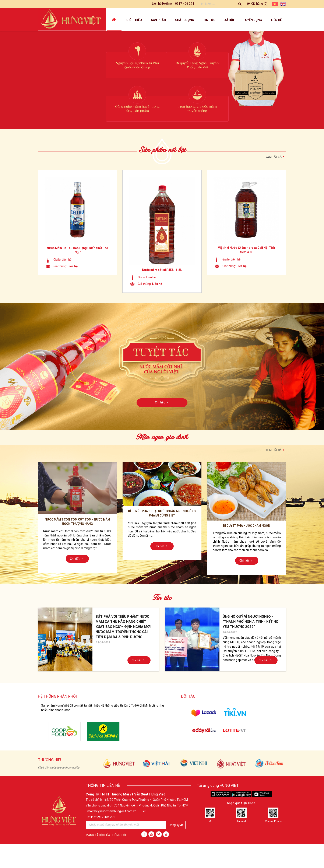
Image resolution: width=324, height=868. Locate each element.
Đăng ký (176, 825)
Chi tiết (162, 402)
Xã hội (229, 20)
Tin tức (209, 20)
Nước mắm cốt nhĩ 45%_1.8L (162, 270)
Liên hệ (276, 20)
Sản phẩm (159, 20)
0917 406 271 (185, 4)
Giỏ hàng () (257, 4)
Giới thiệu (134, 20)
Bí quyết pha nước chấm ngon (247, 526)
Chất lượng (185, 20)
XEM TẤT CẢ (276, 156)
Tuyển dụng (252, 20)
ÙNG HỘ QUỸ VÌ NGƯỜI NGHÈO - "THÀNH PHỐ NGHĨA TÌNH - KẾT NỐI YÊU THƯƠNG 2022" (251, 622)
